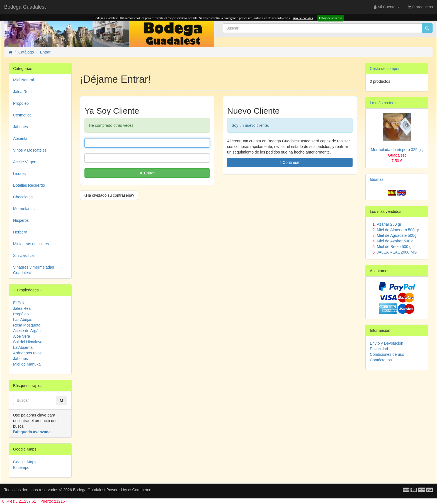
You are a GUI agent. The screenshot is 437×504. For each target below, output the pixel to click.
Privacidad (379, 349)
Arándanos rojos (27, 353)
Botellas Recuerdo (29, 185)
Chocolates (23, 197)
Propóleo (21, 314)
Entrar (147, 173)
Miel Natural (24, 80)
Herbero (20, 232)
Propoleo (21, 103)
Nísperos (21, 220)
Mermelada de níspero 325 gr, (397, 155)
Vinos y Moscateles (30, 150)
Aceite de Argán (27, 331)
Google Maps (25, 462)
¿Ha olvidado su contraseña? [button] (109, 195)
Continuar (290, 162)
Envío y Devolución (387, 343)
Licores (19, 174)
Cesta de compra (385, 69)
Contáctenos (381, 360)
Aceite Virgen (25, 162)
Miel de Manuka (27, 364)
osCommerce (140, 490)
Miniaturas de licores (31, 244)
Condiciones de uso (387, 354)
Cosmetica (22, 115)
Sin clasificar (24, 255)
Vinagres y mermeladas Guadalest (34, 270)
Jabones (20, 127)
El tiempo (21, 468)
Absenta (20, 138)
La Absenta (23, 347)
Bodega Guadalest (25, 7)
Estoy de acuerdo (331, 18)
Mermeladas (24, 209)
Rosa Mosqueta (27, 325)
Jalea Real (22, 92)
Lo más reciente (384, 103)
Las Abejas (23, 320)
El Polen (20, 303)
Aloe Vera (22, 336)
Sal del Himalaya (28, 342)
